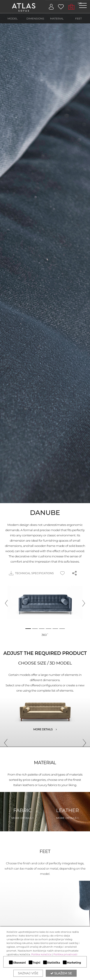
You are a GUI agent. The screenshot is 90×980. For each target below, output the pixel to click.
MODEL (13, 18)
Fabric (23, 814)
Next (82, 741)
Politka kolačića (41, 954)
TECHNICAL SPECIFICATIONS (31, 573)
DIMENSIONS (35, 18)
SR (80, 3)
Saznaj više (28, 973)
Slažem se (61, 973)
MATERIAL (57, 18)
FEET (78, 18)
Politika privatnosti (65, 954)
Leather (67, 814)
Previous (4, 741)
